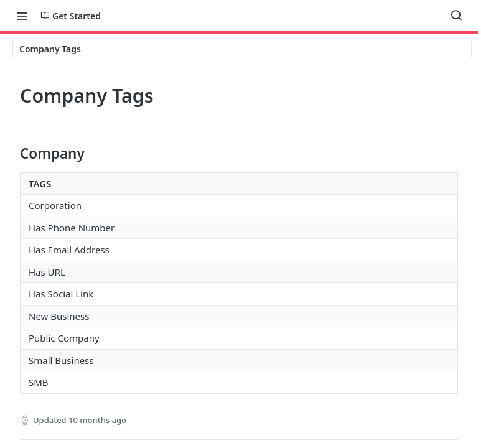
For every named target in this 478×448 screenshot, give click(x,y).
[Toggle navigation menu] (22, 16)
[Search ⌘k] (456, 16)
